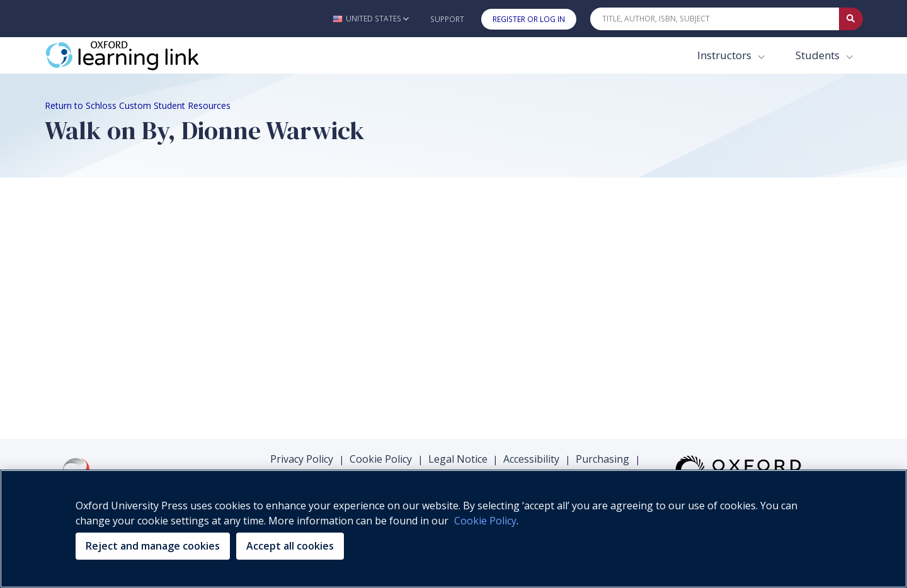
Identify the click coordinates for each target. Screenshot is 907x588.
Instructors (726, 55)
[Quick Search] (715, 19)
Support (447, 19)
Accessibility (531, 459)
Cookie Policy (381, 459)
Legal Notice (458, 459)
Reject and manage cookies (153, 546)
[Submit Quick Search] (851, 19)
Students (819, 55)
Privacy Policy (302, 459)
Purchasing (602, 459)
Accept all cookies (290, 546)
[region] (453, 529)
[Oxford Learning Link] (139, 55)
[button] (371, 19)
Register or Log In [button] (529, 19)
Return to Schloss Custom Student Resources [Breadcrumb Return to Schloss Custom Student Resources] (138, 105)
